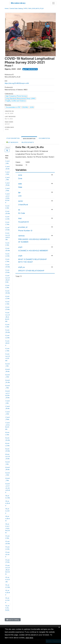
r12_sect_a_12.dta (7, 579)
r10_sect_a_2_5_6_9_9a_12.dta (8, 528)
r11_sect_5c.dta (7, 554)
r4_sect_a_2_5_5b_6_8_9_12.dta (8, 317)
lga (19, 192)
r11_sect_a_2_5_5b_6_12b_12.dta (8, 570)
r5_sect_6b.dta (7, 343)
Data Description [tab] (29, 139)
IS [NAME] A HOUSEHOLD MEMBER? (33, 251)
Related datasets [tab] (28, 142)
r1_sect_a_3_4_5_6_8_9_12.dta (7, 198)
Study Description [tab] (13, 138)
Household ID (23, 222)
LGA (20, 196)
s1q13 (20, 247)
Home (7, 8)
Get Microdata (30, 69)
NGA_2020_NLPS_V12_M (36, 8)
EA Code (22, 213)
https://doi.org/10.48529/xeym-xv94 (17, 83)
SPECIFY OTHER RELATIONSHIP (31, 271)
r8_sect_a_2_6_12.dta (8, 456)
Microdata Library (18, 3)
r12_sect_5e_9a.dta (7, 608)
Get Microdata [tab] (12, 142)
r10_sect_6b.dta (7, 518)
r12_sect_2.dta (7, 600)
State (20, 187)
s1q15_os (21, 267)
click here (29, 638)
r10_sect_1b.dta (8, 503)
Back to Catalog (13, 620)
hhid (20, 218)
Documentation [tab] (44, 138)
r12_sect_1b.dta (8, 593)
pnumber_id (23, 227)
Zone (20, 178)
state (20, 184)
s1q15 (20, 256)
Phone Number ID (25, 231)
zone (20, 175)
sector (21, 201)
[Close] (59, 627)
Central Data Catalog (16, 8)
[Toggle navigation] (53, 3)
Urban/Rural (23, 205)
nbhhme (21, 236)
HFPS (26, 8)
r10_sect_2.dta (7, 511)
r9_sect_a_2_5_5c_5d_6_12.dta (8, 488)
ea (19, 210)
